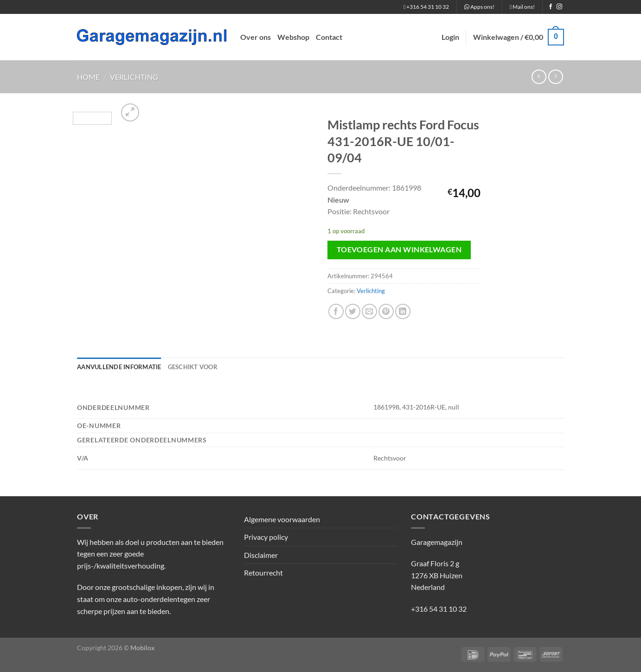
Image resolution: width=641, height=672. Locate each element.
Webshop (293, 37)
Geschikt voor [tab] (193, 367)
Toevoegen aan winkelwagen (399, 250)
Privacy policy (266, 537)
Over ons (256, 37)
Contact (329, 37)
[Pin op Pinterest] (386, 311)
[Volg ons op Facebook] (551, 7)
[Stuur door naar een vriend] (369, 311)
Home (88, 77)
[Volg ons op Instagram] (559, 7)
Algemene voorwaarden (282, 519)
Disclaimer (261, 555)
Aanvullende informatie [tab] (119, 367)
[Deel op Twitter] (353, 311)
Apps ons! (479, 7)
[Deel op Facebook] (336, 311)
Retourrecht (263, 573)
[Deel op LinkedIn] (403, 311)
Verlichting (134, 77)
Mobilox (143, 648)
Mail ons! (522, 7)
